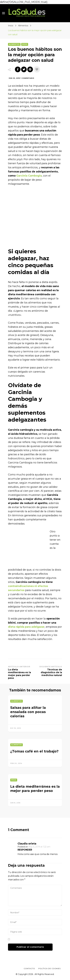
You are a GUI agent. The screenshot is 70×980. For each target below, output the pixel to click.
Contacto (29, 968)
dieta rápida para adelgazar (26, 627)
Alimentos (14, 44)
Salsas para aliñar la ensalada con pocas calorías (28, 712)
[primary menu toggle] (4, 13)
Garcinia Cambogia (29, 176)
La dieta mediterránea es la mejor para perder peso (35, 789)
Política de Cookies (49, 968)
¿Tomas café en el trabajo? (34, 751)
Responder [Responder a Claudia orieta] (25, 850)
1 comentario (27, 78)
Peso (25, 44)
